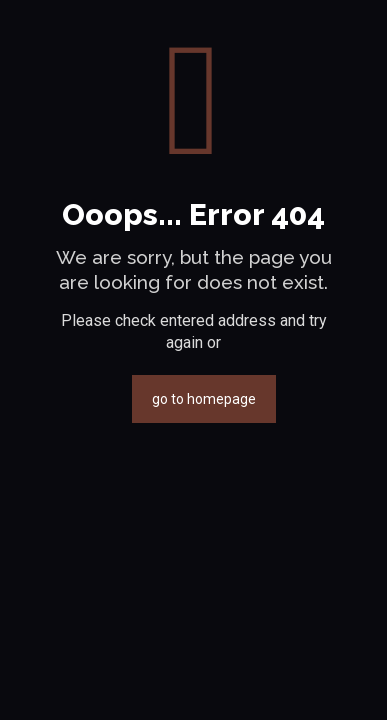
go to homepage (204, 399)
